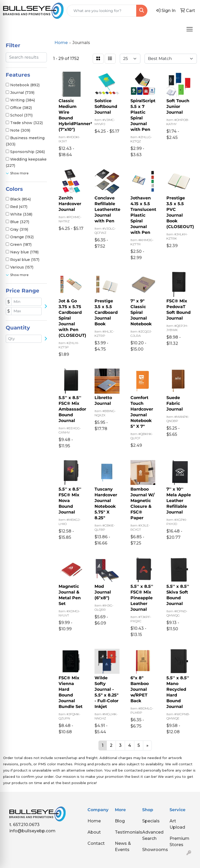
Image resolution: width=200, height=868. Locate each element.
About (94, 832)
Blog (120, 821)
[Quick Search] (102, 11)
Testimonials (125, 832)
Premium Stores (179, 842)
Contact (96, 843)
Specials (151, 821)
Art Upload (177, 824)
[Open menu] (190, 29)
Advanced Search (153, 835)
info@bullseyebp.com (32, 831)
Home (94, 821)
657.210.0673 (26, 825)
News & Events (123, 846)
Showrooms (153, 850)
